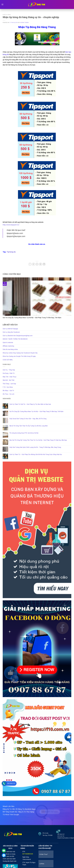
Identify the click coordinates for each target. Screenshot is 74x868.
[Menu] (2, 4)
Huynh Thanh (24, 23)
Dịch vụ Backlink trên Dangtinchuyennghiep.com (18, 336)
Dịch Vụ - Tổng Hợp (9, 370)
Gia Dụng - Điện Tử (9, 373)
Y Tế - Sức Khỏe (8, 387)
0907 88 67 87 (11, 783)
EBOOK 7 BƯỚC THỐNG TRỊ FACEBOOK (15, 339)
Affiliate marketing (8, 346)
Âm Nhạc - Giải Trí (8, 391)
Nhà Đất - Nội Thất (8, 380)
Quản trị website (8, 343)
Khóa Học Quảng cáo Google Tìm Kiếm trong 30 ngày (19, 356)
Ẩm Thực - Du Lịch (8, 394)
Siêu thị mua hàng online (10, 349)
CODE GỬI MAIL (8, 360)
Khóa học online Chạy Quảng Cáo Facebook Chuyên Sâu (20, 353)
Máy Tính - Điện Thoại (9, 377)
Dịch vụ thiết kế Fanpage (10, 329)
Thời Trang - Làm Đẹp (9, 384)
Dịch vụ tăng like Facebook (11, 332)
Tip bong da (11, 252)
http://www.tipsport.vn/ (11, 225)
